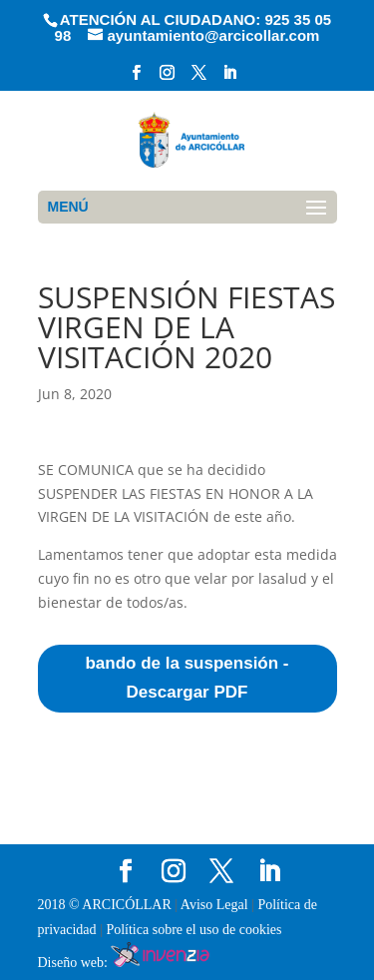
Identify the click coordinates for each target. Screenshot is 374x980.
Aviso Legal (216, 905)
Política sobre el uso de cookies (193, 930)
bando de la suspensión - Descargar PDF (187, 678)
